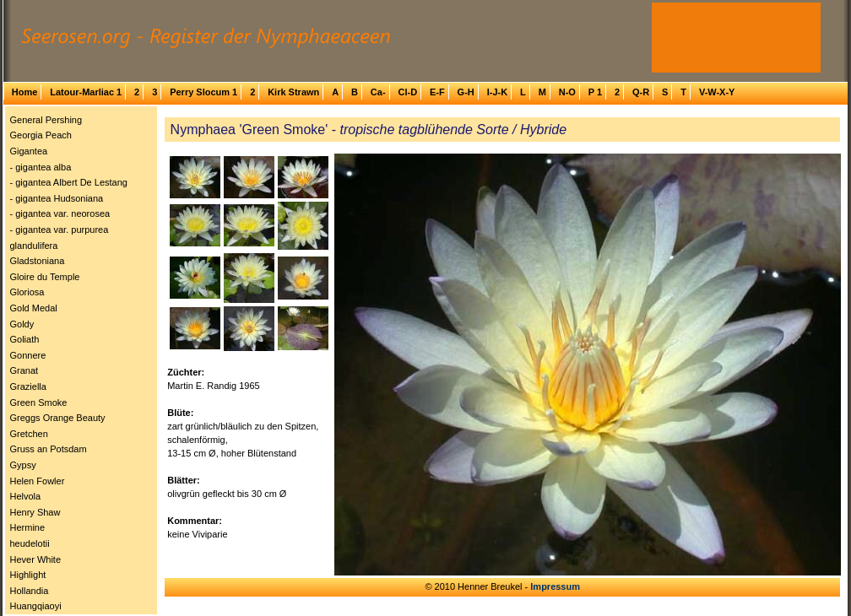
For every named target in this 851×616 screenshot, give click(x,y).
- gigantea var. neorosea (60, 213)
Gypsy (23, 465)
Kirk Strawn (293, 92)
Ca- (378, 92)
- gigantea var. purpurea (60, 230)
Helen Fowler (38, 481)
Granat (24, 370)
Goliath (25, 339)
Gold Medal (34, 308)
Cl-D (407, 92)
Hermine (28, 527)
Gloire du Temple (45, 277)
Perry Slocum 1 (203, 92)
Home (25, 92)
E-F (437, 92)
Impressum (555, 586)
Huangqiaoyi (36, 606)
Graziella (28, 386)
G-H (466, 92)
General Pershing (46, 120)
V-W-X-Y (717, 92)
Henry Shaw (35, 512)
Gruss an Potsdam (49, 449)
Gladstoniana (38, 261)
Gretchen (29, 434)
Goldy (22, 324)
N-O (567, 92)
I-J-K (497, 92)
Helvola (26, 496)
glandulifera (34, 246)
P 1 (595, 92)
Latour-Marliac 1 (86, 92)
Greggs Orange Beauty (58, 418)
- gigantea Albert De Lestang (69, 182)
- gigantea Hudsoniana (57, 198)
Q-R (641, 92)
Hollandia (30, 591)
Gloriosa (27, 292)
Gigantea (29, 151)
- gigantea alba (41, 167)
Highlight (28, 575)
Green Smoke (39, 403)
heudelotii (30, 543)
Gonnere (28, 355)
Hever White (36, 559)
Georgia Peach (41, 135)
